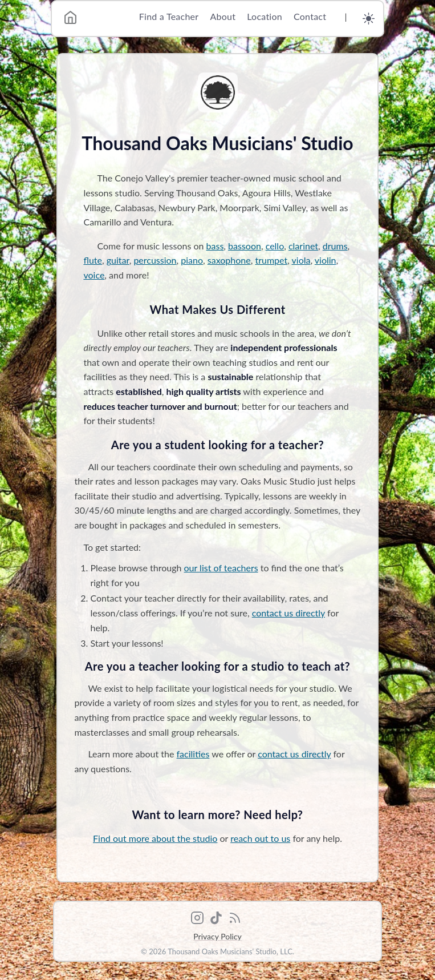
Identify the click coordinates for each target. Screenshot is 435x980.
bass (215, 246)
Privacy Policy (217, 936)
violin (326, 260)
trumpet (271, 260)
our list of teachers (221, 568)
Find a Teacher (169, 16)
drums (335, 246)
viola (301, 260)
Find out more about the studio (155, 838)
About (223, 16)
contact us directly (288, 613)
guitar (118, 260)
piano (192, 260)
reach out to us (260, 838)
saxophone (229, 260)
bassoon (245, 246)
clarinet (303, 246)
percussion (155, 260)
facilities (193, 754)
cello (275, 246)
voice (94, 275)
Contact (310, 16)
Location (265, 16)
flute (93, 260)
